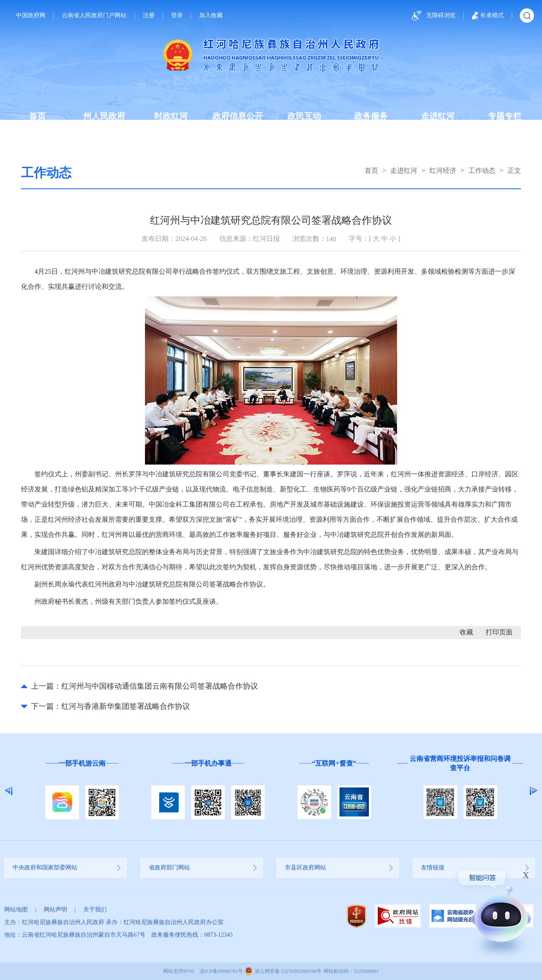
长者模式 (488, 16)
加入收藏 (211, 16)
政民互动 (304, 116)
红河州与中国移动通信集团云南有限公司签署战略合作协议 (160, 686)
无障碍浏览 (432, 16)
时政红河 (171, 116)
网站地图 (16, 910)
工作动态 (482, 170)
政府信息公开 (238, 116)
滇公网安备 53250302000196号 (288, 971)
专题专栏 (505, 116)
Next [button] (533, 791)
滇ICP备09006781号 (221, 971)
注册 (149, 16)
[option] (82, 791)
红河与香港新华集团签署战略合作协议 (126, 706)
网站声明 (55, 910)
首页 (37, 116)
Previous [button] (9, 791)
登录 (177, 16)
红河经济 (443, 170)
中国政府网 (31, 16)
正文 (514, 170)
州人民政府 (104, 116)
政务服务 (371, 116)
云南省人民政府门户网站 (94, 16)
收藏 (466, 632)
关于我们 (95, 910)
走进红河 (438, 116)
